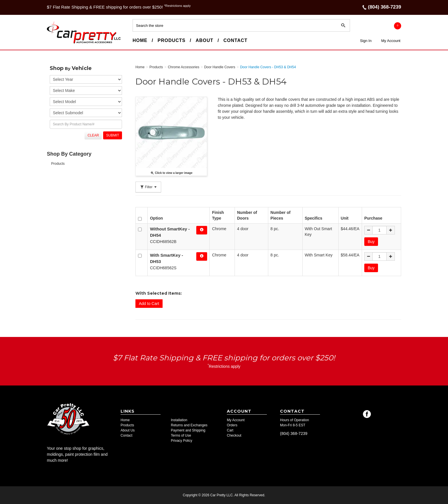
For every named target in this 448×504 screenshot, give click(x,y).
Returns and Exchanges (189, 425)
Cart (230, 430)
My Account (391, 41)
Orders (232, 425)
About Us (128, 430)
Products (171, 40)
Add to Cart (149, 304)
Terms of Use (181, 435)
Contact (235, 40)
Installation (179, 420)
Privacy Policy (182, 441)
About (205, 40)
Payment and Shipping (188, 430)
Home (140, 40)
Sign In (366, 41)
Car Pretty (57, 43)
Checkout (234, 435)
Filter (148, 187)
